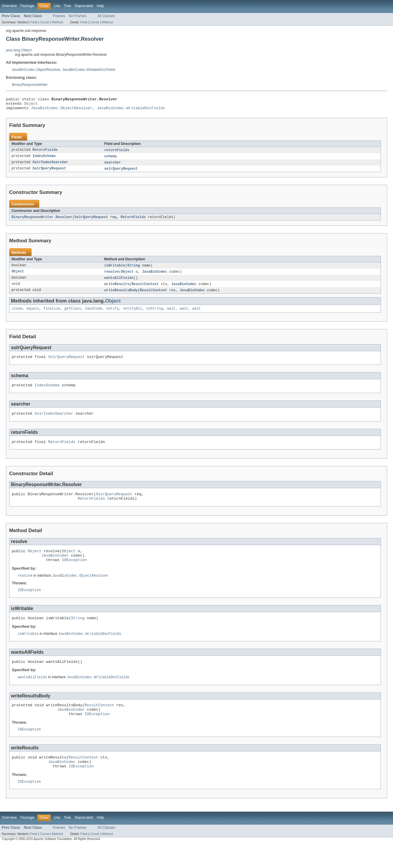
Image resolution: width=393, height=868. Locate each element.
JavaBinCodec (155, 276)
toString (155, 315)
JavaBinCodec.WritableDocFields (89, 70)
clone (17, 315)
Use (57, 6)
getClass (73, 315)
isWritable (115, 270)
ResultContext (145, 289)
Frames (59, 16)
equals (33, 315)
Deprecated (84, 6)
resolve (112, 276)
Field (34, 22)
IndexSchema (44, 159)
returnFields (117, 153)
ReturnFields (45, 153)
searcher (113, 166)
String (134, 270)
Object (31, 105)
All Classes (106, 16)
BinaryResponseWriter (30, 85)
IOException (74, 574)
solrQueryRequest (121, 172)
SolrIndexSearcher (50, 166)
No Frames (78, 16)
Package (27, 6)
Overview (9, 6)
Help (100, 6)
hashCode (94, 315)
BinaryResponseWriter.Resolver (42, 221)
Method (57, 22)
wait (171, 315)
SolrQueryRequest (49, 172)
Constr (45, 22)
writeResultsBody (121, 296)
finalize (52, 315)
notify (113, 315)
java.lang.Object (19, 50)
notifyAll (133, 315)
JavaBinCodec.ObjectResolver (36, 70)
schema (111, 159)
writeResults (117, 289)
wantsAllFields (119, 283)
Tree (67, 6)
